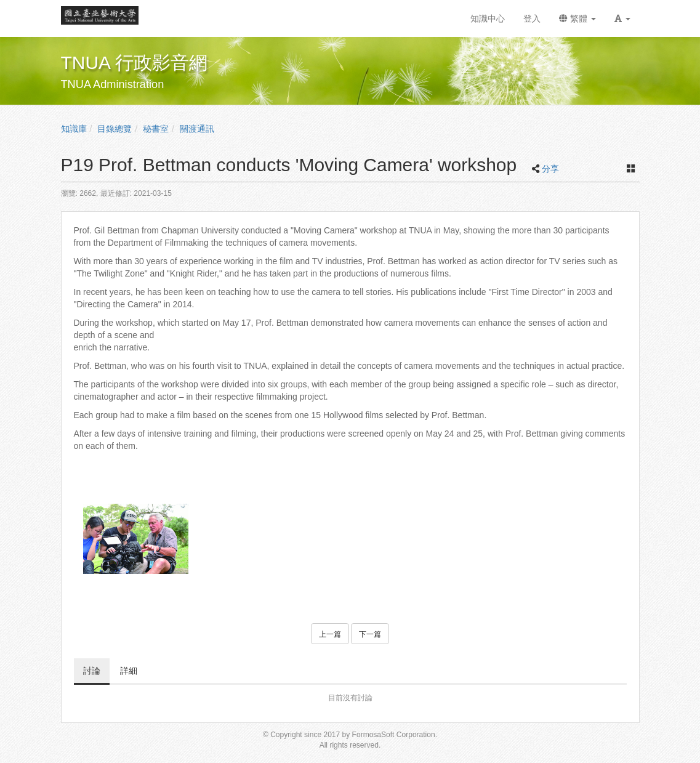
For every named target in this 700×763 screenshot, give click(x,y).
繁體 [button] (577, 18)
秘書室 (156, 129)
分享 (550, 169)
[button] (622, 18)
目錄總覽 (115, 129)
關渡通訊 (197, 129)
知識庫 (74, 129)
